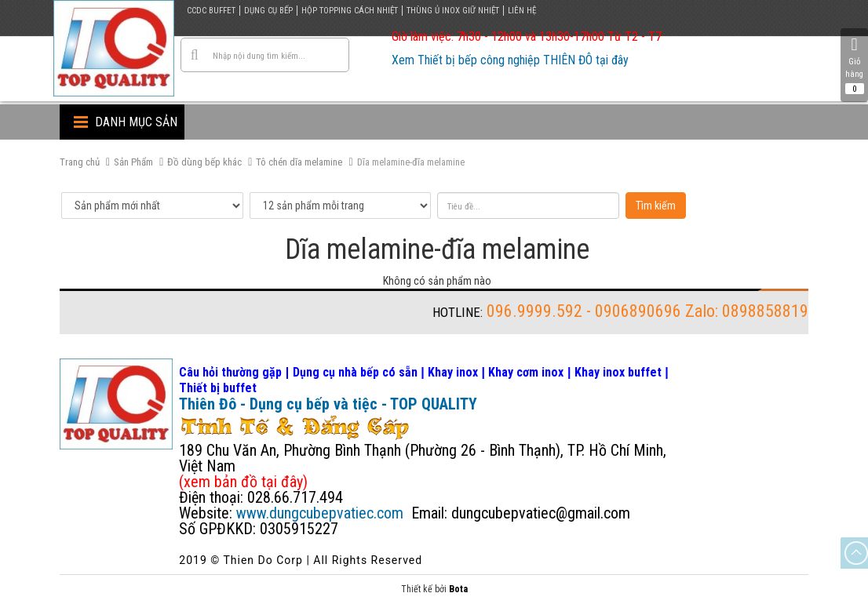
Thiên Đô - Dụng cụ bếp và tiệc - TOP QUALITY (328, 404)
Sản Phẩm (133, 162)
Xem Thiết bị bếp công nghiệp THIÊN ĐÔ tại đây (510, 60)
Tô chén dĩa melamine (299, 162)
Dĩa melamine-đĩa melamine (411, 162)
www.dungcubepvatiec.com (320, 513)
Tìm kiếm (656, 206)
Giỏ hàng (854, 65)
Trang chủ (80, 162)
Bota (458, 589)
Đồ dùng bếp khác (204, 162)
